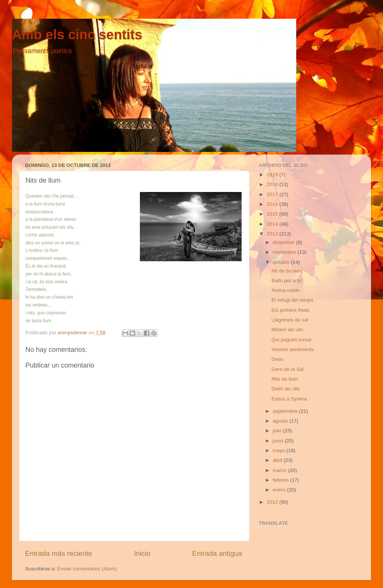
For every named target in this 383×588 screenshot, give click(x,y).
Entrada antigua (217, 553)
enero (280, 490)
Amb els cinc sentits (77, 35)
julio (278, 431)
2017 (273, 194)
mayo (280, 450)
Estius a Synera (289, 399)
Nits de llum (285, 379)
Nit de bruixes (287, 271)
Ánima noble (286, 290)
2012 (273, 502)
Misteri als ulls (287, 330)
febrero (281, 480)
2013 (273, 234)
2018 (273, 184)
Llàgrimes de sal (290, 320)
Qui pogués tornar (292, 340)
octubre (282, 262)
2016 (273, 204)
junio (279, 441)
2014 (273, 224)
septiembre (286, 411)
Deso (278, 359)
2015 (273, 214)
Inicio (142, 553)
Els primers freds (290, 310)
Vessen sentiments (293, 349)
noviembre (285, 252)
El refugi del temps (292, 300)
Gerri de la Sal (288, 369)
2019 (273, 175)
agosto (281, 421)
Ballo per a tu (287, 281)
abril (278, 460)
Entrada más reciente (59, 553)
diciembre (284, 242)
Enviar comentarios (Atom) (87, 569)
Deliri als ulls (286, 389)
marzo (280, 470)
